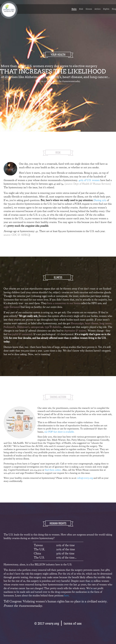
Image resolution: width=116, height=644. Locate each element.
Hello (74, 9)
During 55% (100, 200)
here (66, 595)
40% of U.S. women (89, 180)
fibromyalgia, (78, 323)
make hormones (12, 307)
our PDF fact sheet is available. (59, 432)
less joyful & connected (20, 334)
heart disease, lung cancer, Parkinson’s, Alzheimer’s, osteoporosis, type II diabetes (58, 325)
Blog (114, 9)
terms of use (73, 623)
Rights (106, 9)
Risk (81, 9)
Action (98, 9)
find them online (53, 470)
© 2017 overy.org (47, 623)
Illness (89, 9)
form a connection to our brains (64, 303)
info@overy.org (85, 478)
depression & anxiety (75, 331)
